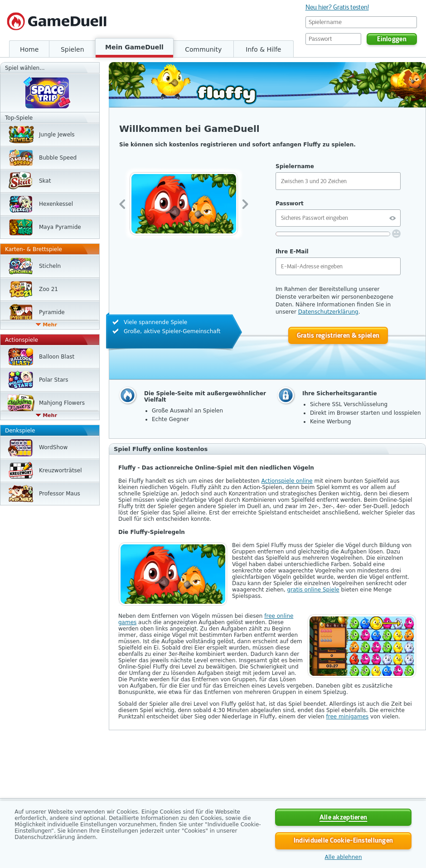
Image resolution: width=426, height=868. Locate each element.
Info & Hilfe (263, 49)
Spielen (73, 49)
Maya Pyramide (60, 227)
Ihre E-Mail (292, 252)
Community (203, 49)
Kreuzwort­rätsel (61, 470)
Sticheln (50, 266)
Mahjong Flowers (62, 403)
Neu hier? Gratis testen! (337, 7)
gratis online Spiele (313, 590)
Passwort (290, 204)
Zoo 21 (48, 289)
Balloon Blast (57, 357)
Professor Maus (60, 494)
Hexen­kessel (56, 204)
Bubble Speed (58, 158)
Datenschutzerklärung (328, 312)
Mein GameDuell (134, 47)
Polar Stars (53, 380)
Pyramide (52, 312)
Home (29, 49)
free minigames (348, 717)
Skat (45, 181)
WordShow (53, 447)
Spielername (295, 166)
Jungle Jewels (57, 135)
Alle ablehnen (344, 857)
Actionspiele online (287, 481)
